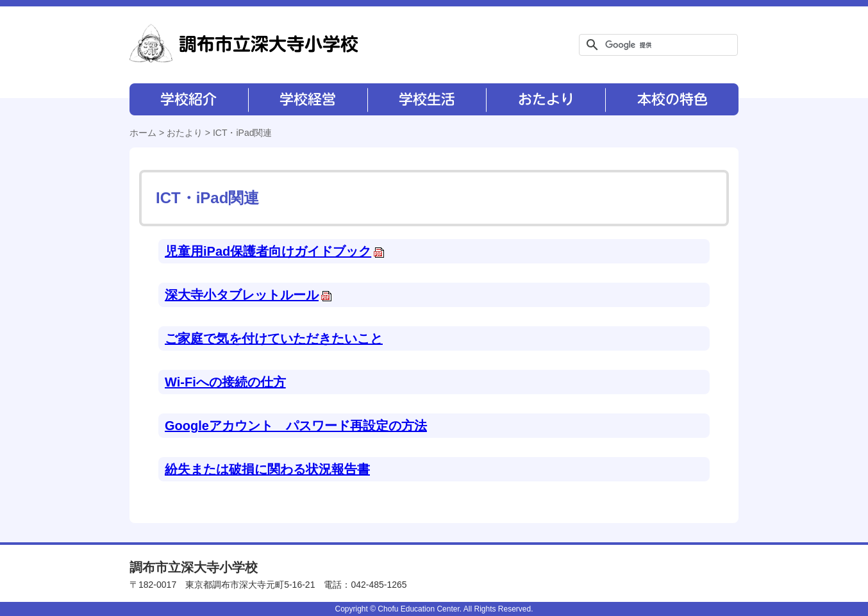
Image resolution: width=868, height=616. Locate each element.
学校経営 (307, 99)
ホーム (143, 133)
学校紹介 (189, 99)
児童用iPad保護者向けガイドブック (275, 251)
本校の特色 (671, 99)
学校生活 (426, 99)
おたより (545, 99)
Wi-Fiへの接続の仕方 (225, 382)
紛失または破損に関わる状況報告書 (267, 469)
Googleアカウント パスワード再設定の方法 (296, 426)
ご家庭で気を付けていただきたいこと (274, 338)
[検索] (656, 45)
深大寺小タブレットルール (248, 295)
